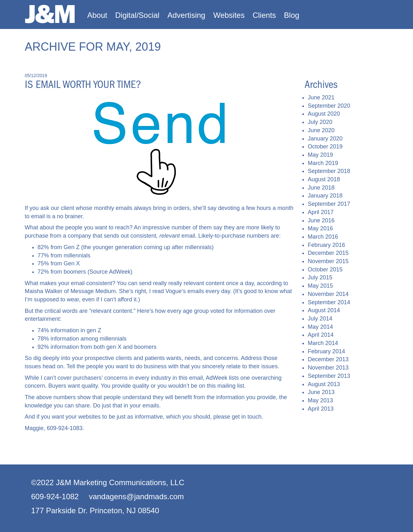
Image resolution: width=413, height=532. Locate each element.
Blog (291, 15)
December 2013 (328, 359)
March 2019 (323, 163)
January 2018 (325, 196)
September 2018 (329, 171)
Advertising (186, 15)
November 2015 (328, 261)
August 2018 (324, 179)
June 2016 (321, 220)
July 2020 (320, 122)
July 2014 (320, 319)
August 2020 (324, 114)
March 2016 (323, 237)
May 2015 (320, 286)
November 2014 (328, 294)
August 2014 (324, 310)
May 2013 (320, 400)
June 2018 (321, 188)
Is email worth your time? (83, 84)
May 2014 (320, 327)
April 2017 (321, 212)
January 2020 (325, 139)
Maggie (34, 428)
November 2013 (328, 368)
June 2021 (321, 97)
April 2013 (321, 409)
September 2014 (329, 302)
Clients (264, 15)
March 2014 (323, 343)
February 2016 (326, 245)
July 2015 (320, 277)
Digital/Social (137, 15)
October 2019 (325, 147)
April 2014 (321, 335)
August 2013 (324, 384)
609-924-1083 (65, 428)
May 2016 (320, 228)
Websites (229, 15)
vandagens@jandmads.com (136, 496)
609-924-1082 (55, 496)
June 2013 (321, 392)
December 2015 (328, 253)
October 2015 (325, 270)
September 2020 (329, 106)
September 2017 (329, 204)
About (97, 15)
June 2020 (321, 130)
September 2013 (329, 376)
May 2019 (320, 155)
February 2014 (326, 351)
